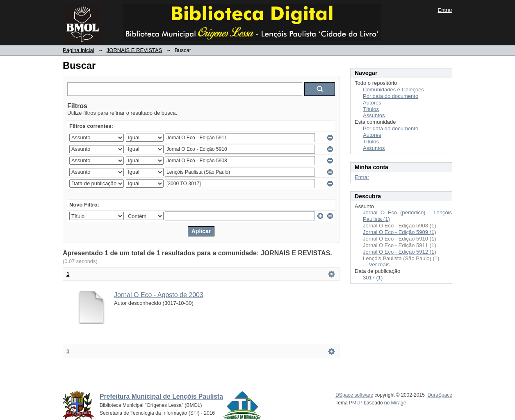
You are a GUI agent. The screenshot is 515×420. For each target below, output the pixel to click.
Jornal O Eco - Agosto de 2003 (159, 295)
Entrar (445, 10)
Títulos (371, 109)
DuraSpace (440, 395)
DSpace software (354, 395)
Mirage (399, 403)
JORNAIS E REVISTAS (134, 50)
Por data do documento (391, 96)
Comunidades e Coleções (393, 90)
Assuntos (374, 115)
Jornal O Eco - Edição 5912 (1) (399, 252)
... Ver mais (376, 264)
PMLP (356, 403)
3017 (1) (373, 278)
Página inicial (79, 50)
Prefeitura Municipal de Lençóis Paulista (161, 396)
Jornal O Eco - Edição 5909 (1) (399, 232)
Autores (372, 103)
